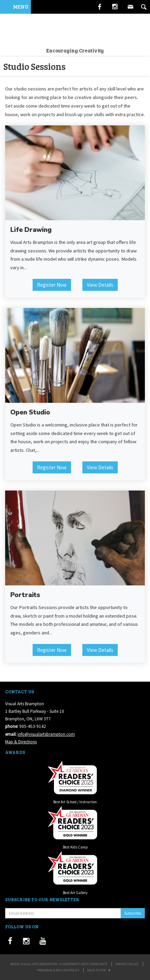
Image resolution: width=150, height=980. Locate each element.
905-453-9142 (33, 726)
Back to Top (99, 970)
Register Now (52, 285)
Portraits (25, 595)
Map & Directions (21, 742)
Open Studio (30, 412)
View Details (100, 285)
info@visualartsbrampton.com (46, 734)
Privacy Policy (127, 964)
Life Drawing (31, 230)
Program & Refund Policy (58, 970)
